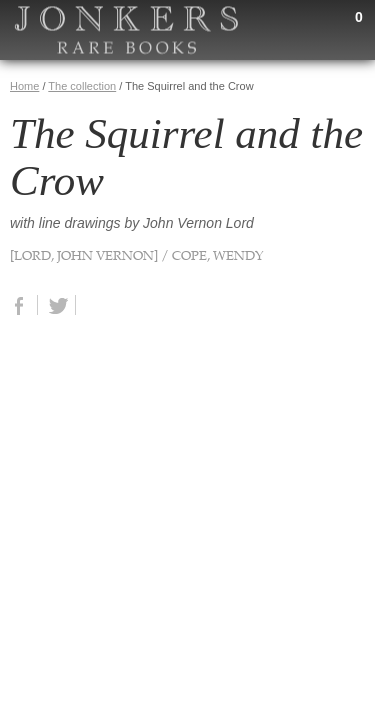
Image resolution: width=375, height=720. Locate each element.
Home (24, 86)
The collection (82, 86)
